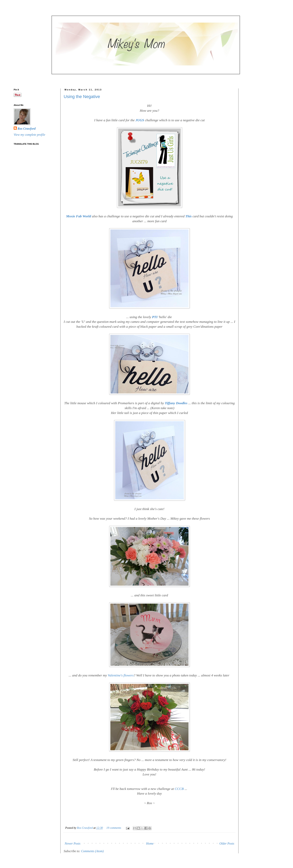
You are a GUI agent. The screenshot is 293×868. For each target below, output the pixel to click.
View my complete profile (29, 135)
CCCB (180, 789)
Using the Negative (82, 97)
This (189, 216)
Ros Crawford (85, 828)
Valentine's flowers (121, 675)
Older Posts (227, 843)
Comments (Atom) (92, 851)
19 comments (114, 828)
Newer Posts (72, 843)
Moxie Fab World (79, 216)
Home (150, 843)
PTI (155, 317)
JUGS (140, 120)
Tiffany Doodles (176, 403)
